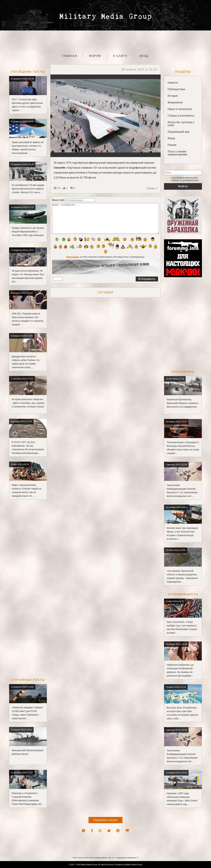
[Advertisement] (105, 41)
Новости (173, 83)
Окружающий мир (179, 132)
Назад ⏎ (152, 188)
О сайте (120, 56)
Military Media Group (134, 865)
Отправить (147, 286)
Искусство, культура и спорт (181, 124)
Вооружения (175, 102)
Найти (183, 186)
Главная (70, 56)
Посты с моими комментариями (177, 153)
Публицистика (176, 89)
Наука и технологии (180, 109)
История (173, 96)
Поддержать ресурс (105, 820)
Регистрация (73, 264)
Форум (95, 56)
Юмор (171, 138)
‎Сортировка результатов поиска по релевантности (185, 179)
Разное (172, 145)
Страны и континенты (181, 116)
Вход (144, 56)
